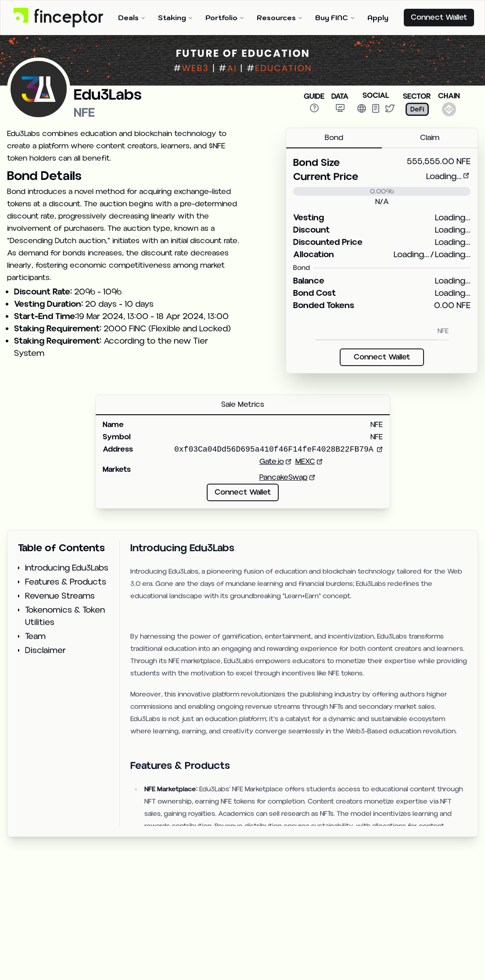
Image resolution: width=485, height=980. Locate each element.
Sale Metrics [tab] (243, 404)
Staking (176, 18)
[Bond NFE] (377, 332)
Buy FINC (335, 18)
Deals (132, 18)
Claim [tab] (430, 138)
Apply (378, 18)
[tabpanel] (382, 261)
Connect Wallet (439, 17)
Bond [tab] (334, 138)
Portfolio (225, 18)
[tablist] (382, 138)
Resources (280, 18)
